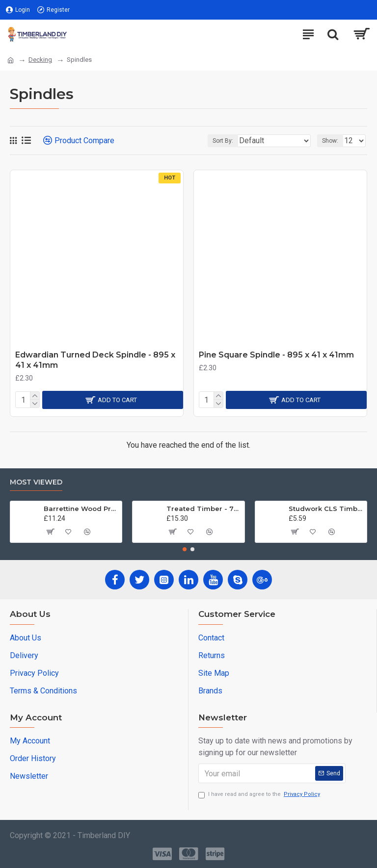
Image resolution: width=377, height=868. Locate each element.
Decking (40, 60)
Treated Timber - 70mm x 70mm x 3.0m (204, 509)
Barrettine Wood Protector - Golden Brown (81, 509)
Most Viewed (36, 482)
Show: (330, 141)
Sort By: (223, 141)
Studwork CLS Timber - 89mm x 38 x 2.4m (326, 509)
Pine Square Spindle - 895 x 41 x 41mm (276, 355)
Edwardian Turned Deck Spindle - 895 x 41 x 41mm (95, 360)
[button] (185, 549)
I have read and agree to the (260, 795)
